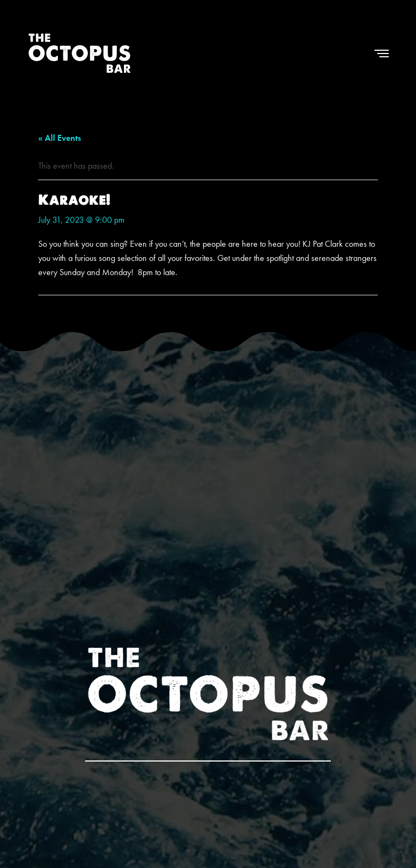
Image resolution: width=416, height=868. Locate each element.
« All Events (60, 138)
